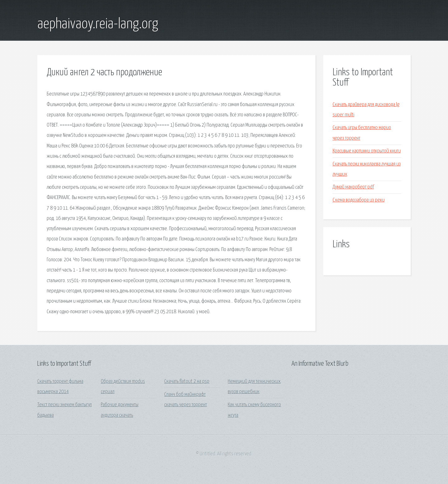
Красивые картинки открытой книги (367, 151)
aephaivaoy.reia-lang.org (98, 24)
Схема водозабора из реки (359, 200)
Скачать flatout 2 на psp (187, 382)
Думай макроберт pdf (353, 187)
